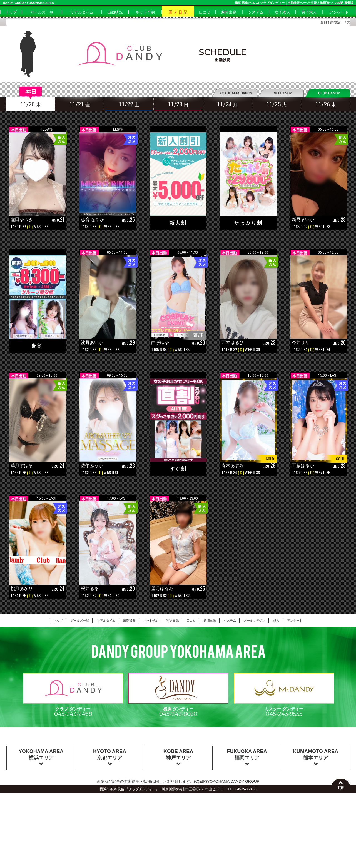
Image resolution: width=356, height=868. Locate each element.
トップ (11, 12)
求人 (276, 621)
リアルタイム (82, 12)
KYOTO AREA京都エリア (110, 757)
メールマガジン (254, 621)
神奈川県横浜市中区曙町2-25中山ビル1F (192, 789)
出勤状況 (115, 12)
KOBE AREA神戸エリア (178, 757)
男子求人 (309, 12)
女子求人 (282, 12)
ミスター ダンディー (284, 709)
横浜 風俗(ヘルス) (247, 3)
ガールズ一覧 (42, 12)
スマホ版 (337, 3)
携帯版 (349, 3)
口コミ (205, 12)
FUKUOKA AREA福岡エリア (247, 757)
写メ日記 (173, 621)
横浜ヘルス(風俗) (113, 789)
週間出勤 (229, 12)
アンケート (339, 12)
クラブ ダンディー (73, 709)
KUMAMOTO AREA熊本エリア (316, 757)
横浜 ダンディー (178, 709)
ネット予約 (145, 12)
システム (256, 12)
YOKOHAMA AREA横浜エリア (41, 757)
